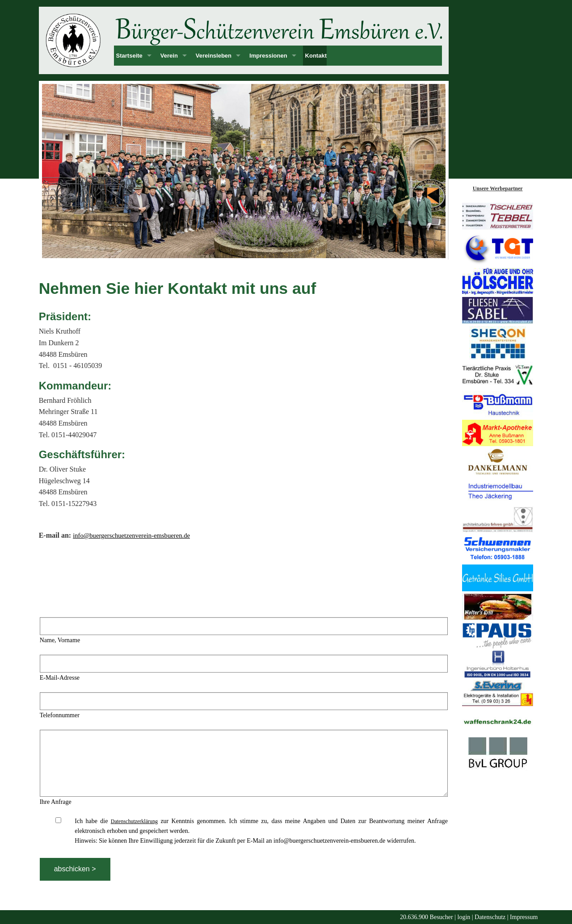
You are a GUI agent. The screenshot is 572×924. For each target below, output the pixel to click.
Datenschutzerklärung (134, 821)
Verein (169, 56)
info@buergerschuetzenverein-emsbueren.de (131, 535)
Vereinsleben (214, 56)
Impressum (524, 917)
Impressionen (268, 56)
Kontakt (316, 56)
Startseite (129, 56)
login (464, 917)
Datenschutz (490, 917)
